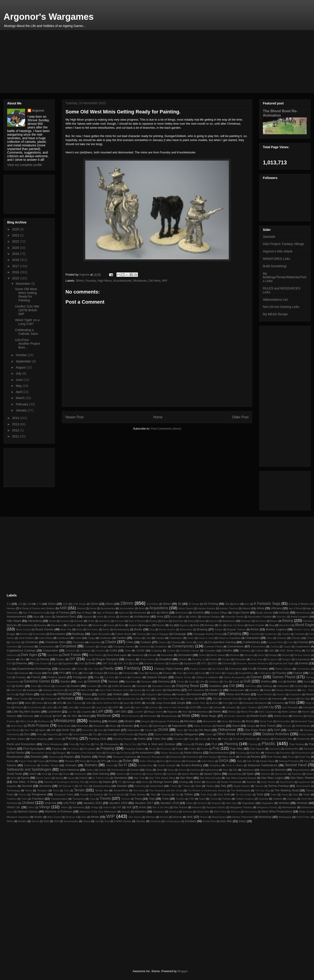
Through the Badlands (92, 795)
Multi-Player (17, 726)
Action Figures (186, 608)
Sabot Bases (208, 761)
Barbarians (229, 621)
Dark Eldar (53, 655)
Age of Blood (295, 608)
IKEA (215, 699)
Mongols (146, 721)
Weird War (203, 811)
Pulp (216, 748)
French (36, 677)
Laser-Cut (140, 707)
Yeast (107, 821)
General (94, 681)
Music (113, 726)
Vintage (95, 807)
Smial (44, 774)
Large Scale (102, 707)
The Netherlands (240, 790)
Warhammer (289, 807)
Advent (246, 608)
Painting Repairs (123, 739)
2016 (16, 272)
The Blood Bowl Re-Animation (280, 113)
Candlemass (271, 634)
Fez (50, 673)
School (110, 765)
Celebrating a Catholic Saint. (27, 332)
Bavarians (57, 625)
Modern (129, 721)
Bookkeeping (122, 629)
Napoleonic (179, 726)
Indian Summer (260, 699)
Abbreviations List (275, 300)
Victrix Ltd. (14, 807)
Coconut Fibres (275, 642)
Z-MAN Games (123, 821)
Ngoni (43, 730)
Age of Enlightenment (34, 613)
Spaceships (235, 774)
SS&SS (83, 778)
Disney (45, 659)
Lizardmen (54, 712)
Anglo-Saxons (264, 612)
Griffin (105, 686)
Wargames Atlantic (216, 807)
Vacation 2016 (118, 803)
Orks (95, 734)
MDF (59, 716)
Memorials (150, 716)
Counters (100, 651)
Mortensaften (284, 721)
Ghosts (180, 682)
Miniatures (140, 281)
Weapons (158, 811)
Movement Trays (304, 721)
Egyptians (68, 663)
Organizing (52, 734)
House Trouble (20, 699)
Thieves (23, 795)
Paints (142, 739)
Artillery (193, 617)
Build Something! (275, 266)
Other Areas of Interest (234, 734)
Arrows (174, 617)
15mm (94, 604)
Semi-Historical (69, 770)
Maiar (185, 712)
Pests (72, 744)
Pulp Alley (236, 749)
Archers (111, 617)
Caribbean (106, 638)
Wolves (204, 817)
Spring (59, 778)
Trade (306, 794)
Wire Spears (135, 817)
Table (198, 786)
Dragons (130, 659)
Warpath (126, 812)
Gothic (20, 686)
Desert (261, 655)
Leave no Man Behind (174, 707)
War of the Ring (161, 807)
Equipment (190, 663)
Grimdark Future (161, 686)
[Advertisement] (142, 61)
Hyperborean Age (131, 699)
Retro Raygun (210, 757)
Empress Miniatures (155, 663)
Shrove (182, 770)
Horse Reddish (265, 694)
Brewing (202, 629)
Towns (285, 795)
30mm (167, 604)
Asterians (281, 617)
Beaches (72, 625)
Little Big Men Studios (26, 712)
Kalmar (214, 703)
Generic (113, 681)
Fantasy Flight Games (169, 669)
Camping (234, 634)
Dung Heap (257, 659)
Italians (40, 703)
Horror (213, 694)
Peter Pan (85, 744)
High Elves (26, 694)
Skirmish (280, 770)
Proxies (204, 749)
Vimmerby (78, 807)
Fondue (191, 673)
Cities (130, 642)
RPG (104, 761)
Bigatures (184, 625)
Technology (13, 790)
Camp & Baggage (160, 634)
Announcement (16, 617)
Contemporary (183, 646)
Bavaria (42, 625)
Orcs (27, 734)
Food (202, 673)
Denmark (249, 655)
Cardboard (64, 638)
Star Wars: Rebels (302, 778)
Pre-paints (89, 749)
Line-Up (268, 707)
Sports (25, 778)
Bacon (165, 621)
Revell (243, 757)
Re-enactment (144, 753)
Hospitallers (295, 694)
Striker (197, 782)
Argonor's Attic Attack (278, 251)
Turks (202, 799)
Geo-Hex (131, 681)
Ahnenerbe (140, 612)
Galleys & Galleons (207, 677)
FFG (62, 673)
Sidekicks (195, 770)
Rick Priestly (274, 757)
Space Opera (213, 774)
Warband (197, 807)
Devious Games (302, 655)
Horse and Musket (238, 694)
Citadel (111, 642)
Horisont (196, 694)
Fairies (80, 669)
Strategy (184, 782)
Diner (33, 659)
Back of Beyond (137, 621)
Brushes (24, 634)
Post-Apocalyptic (34, 749)
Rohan (54, 761)
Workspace (285, 817)
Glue (226, 682)
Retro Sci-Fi (228, 757)
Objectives (134, 730)
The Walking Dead (287, 790)
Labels (49, 707)
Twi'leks (226, 799)
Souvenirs (172, 774)
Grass (34, 686)
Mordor (237, 721)
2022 (16, 241)
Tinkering (166, 795)
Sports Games (44, 778)
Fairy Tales (93, 669)
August (21, 367)
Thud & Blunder (116, 795)
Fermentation (304, 669)
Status (107, 782)
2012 (16, 430)
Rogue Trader (26, 761)
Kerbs (226, 703)
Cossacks (71, 651)
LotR (100, 711)
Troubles (180, 799)
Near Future (268, 726)
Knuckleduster (122, 281)
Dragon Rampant (107, 659)
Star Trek (139, 778)
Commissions (46, 646)
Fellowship (235, 669)
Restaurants (176, 757)
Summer (251, 782)
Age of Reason (106, 612)
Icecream (189, 699)
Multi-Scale (64, 726)
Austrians (65, 621)
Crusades (210, 650)
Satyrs (307, 761)
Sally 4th (251, 761)
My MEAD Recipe (275, 314)
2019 (16, 254)
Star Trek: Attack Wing (162, 778)
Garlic (80, 682)
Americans (181, 612)
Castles (121, 638)
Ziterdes (141, 821)
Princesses (166, 749)
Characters (253, 638)
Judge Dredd (163, 703)
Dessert (286, 655)
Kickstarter (278, 703)
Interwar (292, 699)
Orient (65, 734)
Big (171, 625)
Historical (64, 694)
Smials (55, 774)
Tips (177, 795)
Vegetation (267, 803)
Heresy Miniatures (286, 690)
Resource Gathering (124, 757)
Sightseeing (211, 770)
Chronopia (78, 642)
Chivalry (296, 638)
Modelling (95, 721)
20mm (109, 604)
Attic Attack (14, 621)
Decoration (185, 655)
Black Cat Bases (235, 625)
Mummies (83, 726)
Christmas (32, 642)
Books (138, 629)
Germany (164, 681)
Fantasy (132, 668)
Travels (105, 798)
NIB (53, 730)
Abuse (93, 608)
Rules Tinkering (148, 761)
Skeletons (248, 770)
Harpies (72, 690)
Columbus (12, 647)
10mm (52, 604)
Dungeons (272, 659)
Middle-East (281, 716)
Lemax (217, 707)
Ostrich (209, 734)
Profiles (192, 749)
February (22, 404)
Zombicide (155, 821)
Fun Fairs (109, 677)
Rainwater (309, 749)
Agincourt (124, 613)
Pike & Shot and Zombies (158, 744)
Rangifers (111, 753)
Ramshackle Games (41, 753)
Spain (250, 774)
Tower (274, 795)
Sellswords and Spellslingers (29, 769)
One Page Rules (256, 730)
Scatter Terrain (50, 765)
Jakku (89, 703)
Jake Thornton (74, 703)
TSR (191, 799)
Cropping (156, 650)
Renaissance (15, 757)
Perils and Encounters (21, 744)
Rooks (83, 761)
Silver (226, 770)
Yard (97, 821)
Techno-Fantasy (278, 786)
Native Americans (203, 726)
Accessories (108, 608)
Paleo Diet (160, 739)
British (255, 629)
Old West (154, 281)
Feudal (37, 673)
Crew (128, 650)
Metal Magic (209, 716)
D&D (271, 650)
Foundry (91, 281)
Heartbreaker (237, 690)
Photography (111, 744)
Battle (14, 625)
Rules (127, 761)
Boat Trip (66, 629)
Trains (24, 799)
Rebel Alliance (193, 753)
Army (160, 617)
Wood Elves (219, 817)
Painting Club (98, 739)
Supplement (304, 782)
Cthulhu (227, 650)
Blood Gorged (23, 630)
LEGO (193, 707)
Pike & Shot (130, 744)
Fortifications (265, 673)
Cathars (137, 638)
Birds (197, 625)
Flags (141, 673)
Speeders (297, 774)
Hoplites (181, 694)
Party (214, 739)
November (23, 284)
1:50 (20, 604)
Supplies (12, 786)
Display (60, 659)
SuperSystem (287, 782)
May (19, 386)
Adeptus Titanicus (229, 608)
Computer (90, 647)
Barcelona (261, 621)
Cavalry (160, 638)
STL (120, 782)
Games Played (284, 677)
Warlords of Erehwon (59, 811)
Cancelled (255, 634)
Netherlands (303, 726)
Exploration (65, 669)
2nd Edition (153, 604)
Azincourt (119, 621)
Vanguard (216, 803)
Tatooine (259, 786)
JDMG (138, 703)
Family (109, 668)
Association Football (260, 617)
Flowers (167, 673)
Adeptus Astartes (206, 608)
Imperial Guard (230, 699)
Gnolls (236, 682)
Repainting (54, 757)
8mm (247, 604)
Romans (70, 761)
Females (263, 669)
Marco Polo (247, 712)
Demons (235, 655)
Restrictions (192, 757)
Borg (152, 630)
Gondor (292, 681)
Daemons (12, 655)
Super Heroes (268, 782)
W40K (142, 807)
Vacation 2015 (93, 803)
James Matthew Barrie (108, 703)
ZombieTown (210, 821)
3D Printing (211, 604)
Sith (235, 770)
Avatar (91, 621)
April (19, 392)
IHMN (202, 699)
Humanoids (51, 699)
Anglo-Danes (241, 612)
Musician (127, 726)
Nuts (100, 730)
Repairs (69, 757)
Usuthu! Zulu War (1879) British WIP (27, 310)
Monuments (210, 721)
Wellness (235, 812)
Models (113, 721)
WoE (190, 817)
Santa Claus (267, 761)
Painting (72, 738)
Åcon (142, 608)
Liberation (231, 707)
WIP (165, 281)
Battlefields (27, 625)
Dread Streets (147, 659)
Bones (106, 630)
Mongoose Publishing (167, 721)
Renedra (36, 757)
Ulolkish (278, 799)
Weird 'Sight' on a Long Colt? (27, 322)
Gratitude (46, 686)
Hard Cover (16, 690)
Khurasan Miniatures (255, 703)
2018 (16, 260)
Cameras (141, 634)
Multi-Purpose (38, 725)
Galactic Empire (157, 677)
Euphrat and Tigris (283, 663)
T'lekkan (186, 786)
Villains (64, 807)
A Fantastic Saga (267, 604)
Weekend (188, 812)
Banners (214, 621)
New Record (13, 730)
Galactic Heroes (183, 677)
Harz (148, 690)
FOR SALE (215, 673)
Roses (93, 761)
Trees (138, 799)
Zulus (242, 821)
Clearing (176, 642)
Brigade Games (236, 629)
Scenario (71, 765)
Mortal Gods (266, 721)
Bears (84, 625)
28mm (80, 281)
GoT (9, 686)
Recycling (241, 753)
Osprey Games (162, 734)
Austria (52, 621)
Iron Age (305, 699)
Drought (226, 659)
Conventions (235, 646)
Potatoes (57, 749)
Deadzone (138, 655)
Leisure (205, 707)
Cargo (91, 638)
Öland (191, 730)
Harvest (137, 690)
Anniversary (303, 612)
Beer (121, 625)
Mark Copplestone (268, 712)
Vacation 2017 (144, 803)
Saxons (12, 765)
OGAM (163, 730)
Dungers (287, 659)
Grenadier (92, 686)
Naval (236, 726)
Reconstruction (219, 753)
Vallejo (189, 803)
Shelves (103, 770)
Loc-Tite (72, 712)
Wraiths (22, 821)
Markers (306, 712)
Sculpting (215, 765)
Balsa (202, 621)
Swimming (140, 786)
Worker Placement (243, 817)
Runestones (176, 761)
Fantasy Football (199, 669)
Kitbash (19, 707)
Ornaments (107, 734)
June (20, 380)
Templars (42, 790)
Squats (71, 778)
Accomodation (127, 608)
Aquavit (88, 617)
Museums (99, 726)
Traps (92, 799)
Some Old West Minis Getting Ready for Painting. (26, 295)
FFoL (75, 673)
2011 (16, 436)
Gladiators (214, 682)
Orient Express (80, 734)
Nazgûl (251, 726)
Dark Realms (96, 655)
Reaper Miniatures (170, 753)
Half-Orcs (250, 686)
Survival (27, 786)
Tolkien (189, 794)
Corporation (50, 650)
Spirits (14, 778)
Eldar (81, 663)
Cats (148, 638)
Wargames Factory (241, 807)
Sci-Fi (123, 765)
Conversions (258, 646)
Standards (120, 778)
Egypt (55, 663)
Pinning (187, 744)
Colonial (303, 642)
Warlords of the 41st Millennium (98, 811)
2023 (16, 235)
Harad (311, 686)
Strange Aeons (163, 782)
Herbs (267, 690)
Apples (48, 617)
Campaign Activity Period (208, 634)
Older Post (240, 417)
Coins (290, 642)
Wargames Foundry (267, 807)
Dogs (89, 659)
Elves (92, 663)
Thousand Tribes (63, 794)
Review (256, 757)
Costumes (85, 651)
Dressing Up (198, 659)
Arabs (100, 617)
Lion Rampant (290, 707)
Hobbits (118, 694)
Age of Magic (84, 612)
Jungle (181, 703)
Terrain (79, 790)
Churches (95, 642)
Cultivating (245, 651)
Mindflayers (44, 721)
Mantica (232, 712)
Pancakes (179, 739)
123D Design (79, 604)
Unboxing (292, 799)
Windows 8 (71, 817)
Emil (135, 663)
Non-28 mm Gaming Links (281, 307)
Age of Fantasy (60, 612)
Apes (36, 617)
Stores (145, 782)
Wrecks (35, 821)
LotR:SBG (120, 712)
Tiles (153, 794)
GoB (247, 681)
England (174, 663)
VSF (119, 807)
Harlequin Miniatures (53, 690)
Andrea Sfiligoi (219, 612)
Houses (36, 699)
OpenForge (293, 730)
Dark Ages (29, 655)
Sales (240, 761)
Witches (150, 817)
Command (28, 646)
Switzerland (156, 786)
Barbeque (246, 621)
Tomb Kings (206, 795)
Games (256, 677)
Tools (260, 794)
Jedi (148, 703)
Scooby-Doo (145, 765)
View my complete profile (25, 165)
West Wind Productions (277, 811)
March (21, 398)
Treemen (125, 799)
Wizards (164, 817)
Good (307, 681)
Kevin (236, 703)
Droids (213, 659)
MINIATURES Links (277, 259)
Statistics (94, 782)
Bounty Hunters (167, 630)
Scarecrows (30, 765)
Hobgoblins (151, 694)
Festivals (23, 673)
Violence (107, 807)
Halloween (283, 686)
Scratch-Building (191, 765)
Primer (152, 749)
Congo (103, 646)
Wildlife (38, 817)
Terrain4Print (121, 790)
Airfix (154, 613)
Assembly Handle (234, 617)
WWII (56, 821)
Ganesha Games (37, 681)
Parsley (203, 739)
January (22, 410)
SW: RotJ (84, 786)
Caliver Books (124, 634)
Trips (152, 799)
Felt (250, 669)
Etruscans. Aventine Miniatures (252, 663)
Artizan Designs (211, 617)
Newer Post (75, 417)
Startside (269, 237)
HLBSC (102, 694)
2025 (16, 229)
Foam (180, 673)
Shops (171, 770)
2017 (16, 266)
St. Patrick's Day (101, 778)
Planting (253, 744)
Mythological (160, 726)
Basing (288, 621)
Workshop (265, 817)
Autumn (79, 621)
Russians (191, 761)
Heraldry (254, 690)
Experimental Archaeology (34, 669)
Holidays (167, 694)
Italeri (28, 703)
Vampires (202, 803)
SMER (33, 774)
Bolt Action (93, 630)
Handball (299, 686)
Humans (67, 698)
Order (40, 734)
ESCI (214, 663)
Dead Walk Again (117, 655)
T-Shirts (174, 786)
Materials (28, 716)
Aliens (164, 612)
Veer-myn (231, 803)
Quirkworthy (292, 749)
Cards (78, 638)
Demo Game (217, 655)
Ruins (115, 761)
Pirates (200, 744)
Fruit (97, 677)
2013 (16, 424)
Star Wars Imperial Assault (241, 778)
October (22, 355)
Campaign (180, 634)
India (245, 699)
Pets (97, 744)
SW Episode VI (66, 786)
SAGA (224, 761)
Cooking (275, 647)
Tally (223, 786)
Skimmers (265, 770)
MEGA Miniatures (130, 716)
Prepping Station (134, 749)
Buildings (78, 634)
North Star (69, 730)
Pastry (225, 739)
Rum (163, 761)
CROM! (140, 650)
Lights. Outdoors (249, 707)
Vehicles (284, 803)
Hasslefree (174, 690)
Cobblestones (252, 642)
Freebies (21, 677)
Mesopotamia (169, 716)
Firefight (98, 673)
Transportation (59, 799)
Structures (211, 782)
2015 (16, 278)
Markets (11, 716)
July (19, 373)
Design (273, 655)
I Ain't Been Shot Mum (168, 699)
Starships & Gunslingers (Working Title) (64, 782)
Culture (259, 650)
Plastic (269, 743)
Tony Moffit (224, 794)
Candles (286, 634)
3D (180, 604)
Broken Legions (276, 629)
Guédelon (216, 686)
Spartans (266, 774)
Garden (65, 681)
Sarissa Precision (289, 761)
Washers (140, 811)
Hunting (89, 699)
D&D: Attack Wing (290, 650)
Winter (95, 817)
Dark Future (72, 655)
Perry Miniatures (53, 744)
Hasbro (159, 690)
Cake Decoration (101, 634)
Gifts (202, 682)
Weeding (173, 812)
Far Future (218, 669)
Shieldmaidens (119, 770)
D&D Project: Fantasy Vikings (283, 244)
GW (232, 686)
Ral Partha (17, 753)
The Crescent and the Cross (166, 790)
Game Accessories (235, 677)
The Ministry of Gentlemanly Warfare (207, 791)
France (298, 673)
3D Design (194, 604)
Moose (225, 721)
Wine (84, 817)
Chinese (282, 638)
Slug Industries (301, 770)
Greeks (75, 686)
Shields (135, 770)
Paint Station (18, 739)
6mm (237, 604)
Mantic (217, 712)
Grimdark (142, 686)
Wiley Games (54, 817)
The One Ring (263, 791)
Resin (102, 757)
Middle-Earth (259, 716)
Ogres (180, 730)
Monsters (190, 721)
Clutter (200, 642)
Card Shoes (46, 638)
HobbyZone (135, 694)
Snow (66, 774)
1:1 (9, 604)
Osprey (143, 734)
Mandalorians (200, 712)
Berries (160, 625)
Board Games (44, 629)
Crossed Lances (190, 650)
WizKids (177, 817)
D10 (308, 651)
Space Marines (190, 774)
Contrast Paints (214, 646)
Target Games (242, 786)
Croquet (171, 651)
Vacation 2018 (170, 803)
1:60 (29, 604)
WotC (10, 821)
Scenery (91, 765)
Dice (23, 659)
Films (86, 673)
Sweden (122, 786)
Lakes (71, 707)
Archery (124, 617)
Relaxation (285, 753)
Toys (295, 794)
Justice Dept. (199, 703)
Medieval (104, 716)
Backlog (153, 621)
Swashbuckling (102, 786)
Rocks (10, 761)
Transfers (38, 799)
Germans (146, 681)
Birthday (209, 625)
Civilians (146, 642)
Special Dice (281, 774)
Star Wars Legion (272, 778)
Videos (31, 807)
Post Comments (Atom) (166, 429)
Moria (249, 721)
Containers (161, 646)
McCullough (46, 716)
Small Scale (14, 774)
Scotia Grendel (167, 765)
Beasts (111, 625)
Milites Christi (26, 721)
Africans (276, 608)
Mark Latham (290, 712)
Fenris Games (283, 669)
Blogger (182, 971)
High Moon (105, 281)
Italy (50, 703)
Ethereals (227, 663)
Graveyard (61, 686)
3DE (227, 604)
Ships (149, 770)
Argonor (38, 110)
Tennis (56, 791)
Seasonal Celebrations (262, 765)
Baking (192, 621)
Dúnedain (240, 659)
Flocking (153, 673)
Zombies (190, 821)
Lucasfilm (139, 712)
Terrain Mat (102, 790)
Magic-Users (155, 712)
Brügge (11, 634)
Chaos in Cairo (206, 638)
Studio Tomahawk (231, 782)
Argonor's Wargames (49, 17)
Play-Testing (297, 744)
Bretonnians (186, 630)
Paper (191, 739)
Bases (274, 621)
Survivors (45, 786)
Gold (280, 682)
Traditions (12, 799)
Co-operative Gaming (222, 642)
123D (65, 604)
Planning (231, 744)
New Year (29, 730)
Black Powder (256, 625)
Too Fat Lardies (244, 795)
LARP (115, 707)
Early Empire (41, 663)
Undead (28, 803)
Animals (284, 612)
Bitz (221, 625)
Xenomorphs (71, 821)
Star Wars (186, 778)
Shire (160, 770)
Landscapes (85, 707)
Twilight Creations (245, 799)
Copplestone (303, 646)
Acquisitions (159, 608)
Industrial (277, 699)
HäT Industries (196, 690)
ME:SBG (72, 716)
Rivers (291, 757)
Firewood (128, 673)
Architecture (142, 617)
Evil (9, 669)
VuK (129, 807)
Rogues (41, 761)
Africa (261, 608)
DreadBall (165, 659)
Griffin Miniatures (122, 686)
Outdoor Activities (276, 734)
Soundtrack (136, 774)
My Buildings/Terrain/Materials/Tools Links (285, 277)
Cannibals (299, 634)
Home (158, 417)
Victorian (302, 803)
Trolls (165, 799)
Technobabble (303, 786)
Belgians (133, 625)
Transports (78, 799)
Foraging (230, 673)
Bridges (219, 630)
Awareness (105, 621)
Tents (67, 791)
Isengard (12, 703)
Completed (68, 646)
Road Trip (304, 757)
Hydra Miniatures (108, 699)
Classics (162, 642)
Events (303, 663)
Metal (186, 716)
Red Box (255, 753)
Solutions (121, 774)
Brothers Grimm (302, 630)
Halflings (267, 686)
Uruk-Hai (50, 803)
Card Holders (26, 638)
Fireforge (113, 673)
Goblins (266, 681)
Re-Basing (126, 753)
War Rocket (180, 807)
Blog (272, 625)
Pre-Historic (73, 749)
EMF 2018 (123, 663)
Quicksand (275, 749)
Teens (28, 790)
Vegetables (248, 803)
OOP (277, 730)
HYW (147, 699)
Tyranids (263, 799)
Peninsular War (283, 739)
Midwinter (298, 716)
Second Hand (296, 765)
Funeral (123, 677)
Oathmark (114, 730)
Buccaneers (58, 634)
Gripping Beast (187, 686)
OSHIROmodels (125, 734)
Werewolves (251, 812)
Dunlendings (303, 659)
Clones (189, 642)
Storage (131, 782)
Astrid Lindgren (300, 617)
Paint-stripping (39, 739)
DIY (72, 659)
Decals (152, 655)
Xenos (87, 821)
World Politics (303, 817)
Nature (221, 726)
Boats (80, 630)
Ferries (10, 673)
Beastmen (98, 625)
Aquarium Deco (66, 617)
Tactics (210, 786)
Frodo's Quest (57, 677)
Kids (292, 703)
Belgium (147, 625)
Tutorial (214, 799)
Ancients (198, 612)
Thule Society (137, 794)
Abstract (81, 608)
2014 (16, 418)
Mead (86, 716)
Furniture (136, 677)
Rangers (61, 753)
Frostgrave (80, 677)
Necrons (287, 726)
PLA (214, 744)
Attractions (35, 621)
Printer (180, 749)
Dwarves (22, 663)
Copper (287, 647)
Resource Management (153, 757)
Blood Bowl (285, 625)
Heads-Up (216, 690)
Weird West (220, 812)
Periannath (304, 739)
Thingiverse (39, 794)
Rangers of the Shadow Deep (86, 753)
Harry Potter (88, 690)
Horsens (281, 694)
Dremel (183, 659)
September (24, 361)
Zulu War (226, 821)
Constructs (144, 647)
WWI (46, 821)
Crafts (113, 650)
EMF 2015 (108, 663)
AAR (63, 608)
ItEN (60, 703)
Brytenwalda (39, 634)
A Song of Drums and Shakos (37, 608)
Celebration (176, 638)
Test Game (139, 791)
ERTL (204, 663)
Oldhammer (227, 730)
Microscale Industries (235, 716)
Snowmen (80, 774)
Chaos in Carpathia (229, 638)
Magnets (172, 712)
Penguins (265, 739)
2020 (16, 248)
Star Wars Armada (210, 778)
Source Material (154, 774)
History (86, 694)
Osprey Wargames (186, 734)
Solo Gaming (101, 774)
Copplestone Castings (21, 650)
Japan (126, 703)
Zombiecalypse (173, 821)
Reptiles (86, 757)
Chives (310, 638)
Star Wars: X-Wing (25, 782)
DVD (9, 663)
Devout (11, 659)
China (269, 638)
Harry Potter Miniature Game (114, 690)
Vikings (45, 807)
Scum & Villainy (234, 765)
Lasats (127, 707)
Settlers (90, 770)
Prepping (107, 748)
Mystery (144, 726)
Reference (270, 753)
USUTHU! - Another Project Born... (28, 344)
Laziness (154, 707)
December (167, 655)
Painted (57, 739)
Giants (192, 682)
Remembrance (303, 753)
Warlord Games (27, 811)
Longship (86, 712)
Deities (202, 655)
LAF (60, 707)
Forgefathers (246, 673)
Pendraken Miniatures (244, 739)
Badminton (178, 621)
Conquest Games (124, 646)
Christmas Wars (55, 642)
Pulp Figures (257, 749)
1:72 (39, 604)
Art (184, 617)
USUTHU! (70, 803)
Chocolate (16, 642)
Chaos (191, 638)
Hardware (32, 690)
